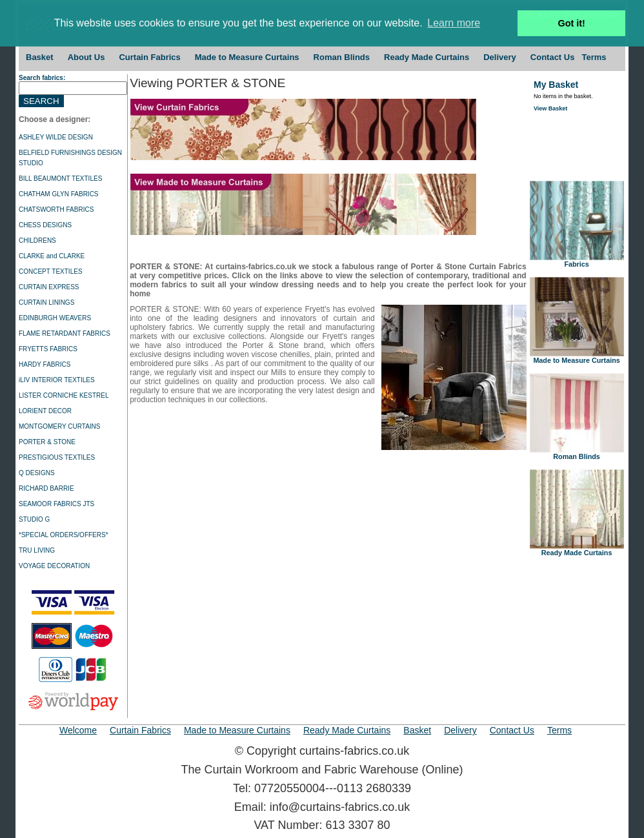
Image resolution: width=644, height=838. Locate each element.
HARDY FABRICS (45, 364)
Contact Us (553, 57)
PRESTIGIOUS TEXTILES (57, 457)
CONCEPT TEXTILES (51, 271)
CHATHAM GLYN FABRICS (59, 194)
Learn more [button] (454, 23)
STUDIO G (34, 519)
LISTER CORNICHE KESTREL (64, 395)
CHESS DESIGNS (45, 225)
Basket (40, 57)
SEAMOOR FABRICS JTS (56, 504)
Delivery (500, 57)
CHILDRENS (37, 240)
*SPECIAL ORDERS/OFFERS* (64, 535)
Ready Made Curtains (427, 57)
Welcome (78, 730)
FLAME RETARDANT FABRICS (65, 333)
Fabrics (577, 261)
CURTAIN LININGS (46, 302)
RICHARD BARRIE (46, 488)
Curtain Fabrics (149, 57)
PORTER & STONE (47, 442)
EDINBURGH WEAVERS (55, 318)
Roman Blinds (342, 57)
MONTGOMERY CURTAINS (60, 426)
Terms (594, 57)
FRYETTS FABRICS (48, 349)
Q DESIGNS (37, 473)
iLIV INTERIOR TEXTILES (57, 380)
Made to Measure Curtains (247, 57)
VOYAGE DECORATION (54, 566)
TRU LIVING (37, 550)
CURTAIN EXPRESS (49, 287)
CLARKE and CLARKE (52, 256)
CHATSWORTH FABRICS (56, 209)
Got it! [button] (572, 23)
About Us (86, 57)
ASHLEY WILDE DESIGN (56, 137)
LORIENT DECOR (45, 411)
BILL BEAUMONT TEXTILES (60, 179)
